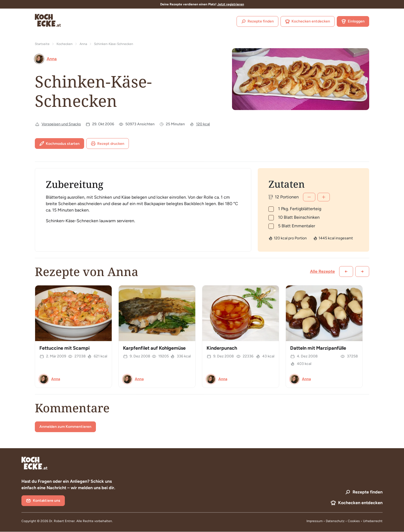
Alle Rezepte (322, 271)
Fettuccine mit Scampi (65, 348)
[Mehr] (324, 197)
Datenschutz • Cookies (343, 521)
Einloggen (353, 21)
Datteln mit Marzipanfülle (318, 348)
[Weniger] (309, 197)
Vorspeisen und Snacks (61, 124)
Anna (83, 44)
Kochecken (65, 44)
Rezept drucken (108, 144)
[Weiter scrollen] (362, 271)
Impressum (315, 521)
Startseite (42, 44)
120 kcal (203, 124)
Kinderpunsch (222, 348)
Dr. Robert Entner (62, 521)
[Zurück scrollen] (346, 271)
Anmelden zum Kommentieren (65, 427)
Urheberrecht (373, 521)
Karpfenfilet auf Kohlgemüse (154, 348)
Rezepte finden (257, 21)
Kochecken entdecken (308, 21)
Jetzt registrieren (231, 4)
